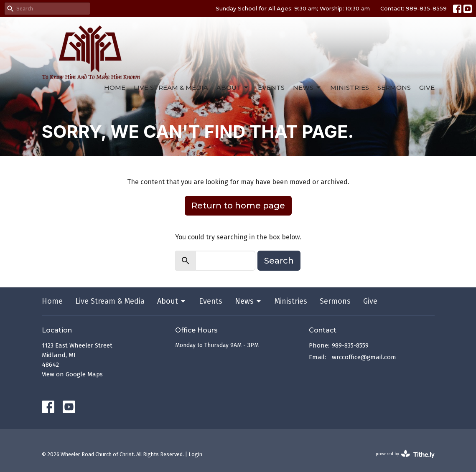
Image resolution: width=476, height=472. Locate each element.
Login (195, 454)
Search (279, 261)
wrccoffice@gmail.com (364, 357)
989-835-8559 (350, 345)
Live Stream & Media (171, 88)
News (307, 88)
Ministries (350, 88)
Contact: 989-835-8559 (414, 8)
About (233, 88)
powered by (405, 454)
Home (115, 88)
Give (427, 88)
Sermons (394, 88)
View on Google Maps (72, 374)
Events (271, 88)
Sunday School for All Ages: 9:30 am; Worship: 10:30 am (293, 8)
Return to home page (238, 206)
